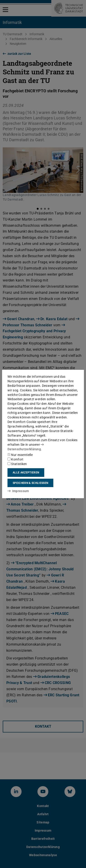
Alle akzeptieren (26, 473)
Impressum (18, 491)
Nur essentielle (20, 455)
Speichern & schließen (30, 483)
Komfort (15, 459)
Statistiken (17, 464)
